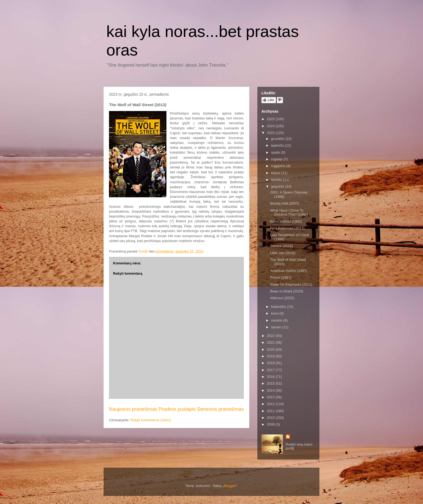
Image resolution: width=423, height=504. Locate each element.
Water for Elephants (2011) (291, 284)
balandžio (279, 307)
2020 (271, 349)
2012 (271, 404)
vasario (277, 320)
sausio (277, 327)
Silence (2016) (281, 246)
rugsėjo (277, 159)
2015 (271, 383)
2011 (271, 411)
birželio (277, 180)
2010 (271, 418)
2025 (271, 119)
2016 (271, 377)
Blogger (230, 486)
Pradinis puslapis (177, 409)
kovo (275, 313)
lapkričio (278, 145)
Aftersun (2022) (282, 298)
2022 (271, 336)
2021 (271, 342)
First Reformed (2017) (287, 228)
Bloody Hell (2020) (284, 203)
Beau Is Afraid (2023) (286, 291)
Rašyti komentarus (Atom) (151, 420)
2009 (271, 424)
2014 (271, 390)
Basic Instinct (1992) (286, 221)
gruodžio (278, 139)
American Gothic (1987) (289, 271)
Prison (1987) (281, 277)
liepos (276, 173)
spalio (276, 152)
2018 (271, 363)
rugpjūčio (279, 166)
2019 (271, 356)
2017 (271, 370)
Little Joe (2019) (283, 253)
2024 (271, 126)
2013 (271, 397)
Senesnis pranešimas (220, 409)
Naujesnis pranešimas (133, 409)
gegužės (278, 186)
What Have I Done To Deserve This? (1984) (289, 213)
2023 (271, 133)
